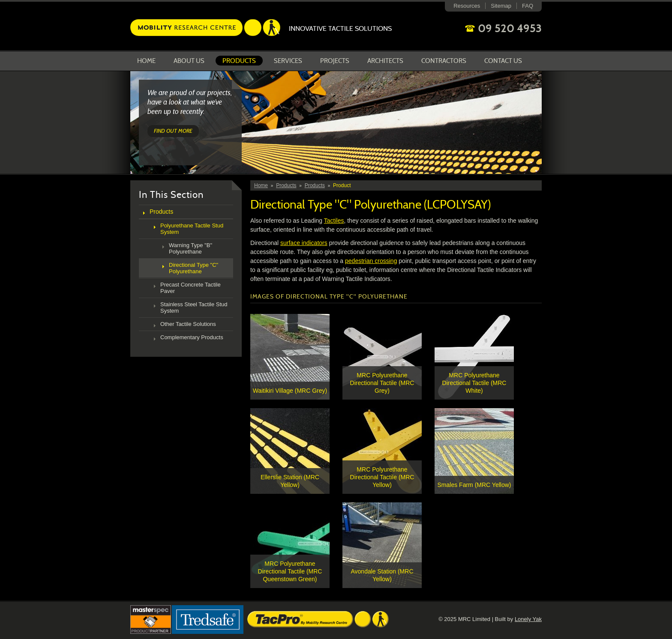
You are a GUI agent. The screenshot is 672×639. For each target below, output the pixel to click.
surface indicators (304, 243)
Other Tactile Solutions (188, 324)
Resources (467, 6)
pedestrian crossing (371, 261)
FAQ (528, 6)
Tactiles (334, 221)
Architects (385, 61)
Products (239, 61)
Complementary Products (192, 337)
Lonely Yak (528, 619)
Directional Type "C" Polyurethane (193, 268)
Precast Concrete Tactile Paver (190, 288)
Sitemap (501, 6)
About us (189, 61)
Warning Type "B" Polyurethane (190, 248)
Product (342, 185)
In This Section (171, 195)
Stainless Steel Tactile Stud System (194, 308)
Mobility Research (205, 28)
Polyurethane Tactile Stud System (192, 229)
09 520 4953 (510, 28)
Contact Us (503, 61)
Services (288, 61)
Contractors (444, 61)
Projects (335, 61)
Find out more (173, 131)
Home (146, 61)
